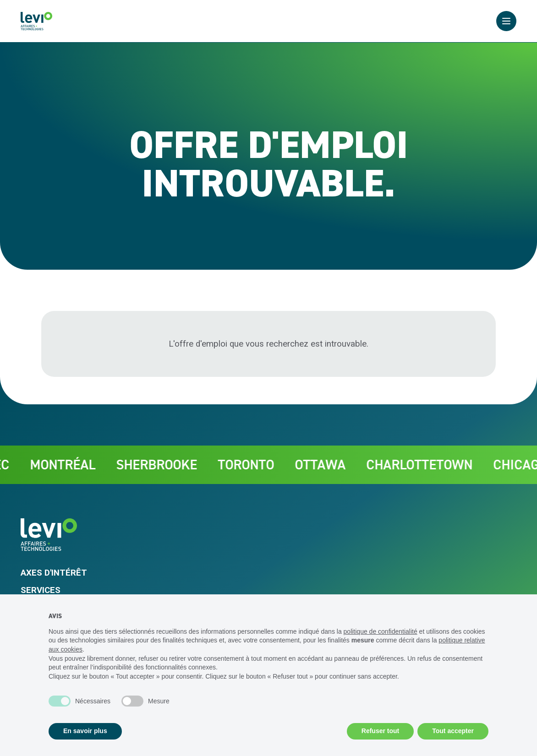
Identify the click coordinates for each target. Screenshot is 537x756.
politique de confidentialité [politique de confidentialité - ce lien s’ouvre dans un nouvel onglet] (381, 631)
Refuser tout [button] (380, 731)
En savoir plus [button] (85, 731)
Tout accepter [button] (453, 731)
